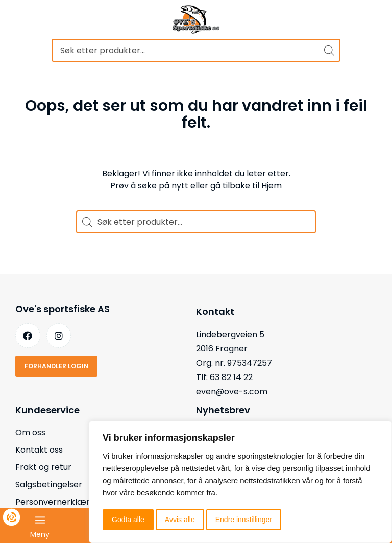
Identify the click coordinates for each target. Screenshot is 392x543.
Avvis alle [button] (180, 520)
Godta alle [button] (128, 520)
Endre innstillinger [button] (244, 520)
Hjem (272, 186)
